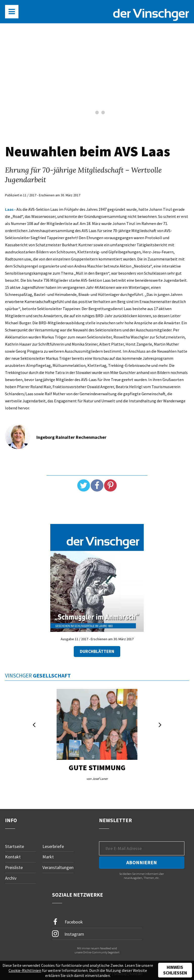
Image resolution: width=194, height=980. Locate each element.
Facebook (67, 922)
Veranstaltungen (58, 867)
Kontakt (13, 857)
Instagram (68, 934)
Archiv (11, 878)
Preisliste (14, 867)
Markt (48, 857)
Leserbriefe (53, 846)
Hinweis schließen (175, 970)
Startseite (15, 846)
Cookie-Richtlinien (25, 970)
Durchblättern (97, 651)
